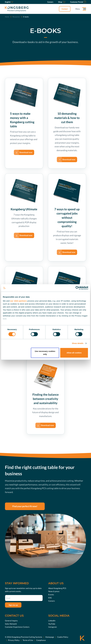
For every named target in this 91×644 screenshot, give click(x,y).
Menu (78, 9)
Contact (65, 9)
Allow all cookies (74, 353)
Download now (26, 152)
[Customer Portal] (78, 2)
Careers (52, 601)
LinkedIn (52, 621)
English (9, 2)
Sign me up (13, 605)
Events (51, 595)
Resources (16, 17)
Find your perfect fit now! (25, 506)
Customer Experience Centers (17, 627)
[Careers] (50, 2)
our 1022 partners (18, 301)
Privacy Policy (14, 640)
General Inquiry (11, 621)
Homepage (50, 637)
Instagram (52, 627)
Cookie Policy (63, 637)
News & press (54, 591)
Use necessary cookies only (45, 353)
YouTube (52, 624)
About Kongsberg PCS (57, 588)
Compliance (41, 640)
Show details (78, 343)
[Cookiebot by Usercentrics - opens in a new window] (77, 288)
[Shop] (62, 2)
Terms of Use (28, 640)
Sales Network (11, 624)
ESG (50, 598)
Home (7, 17)
